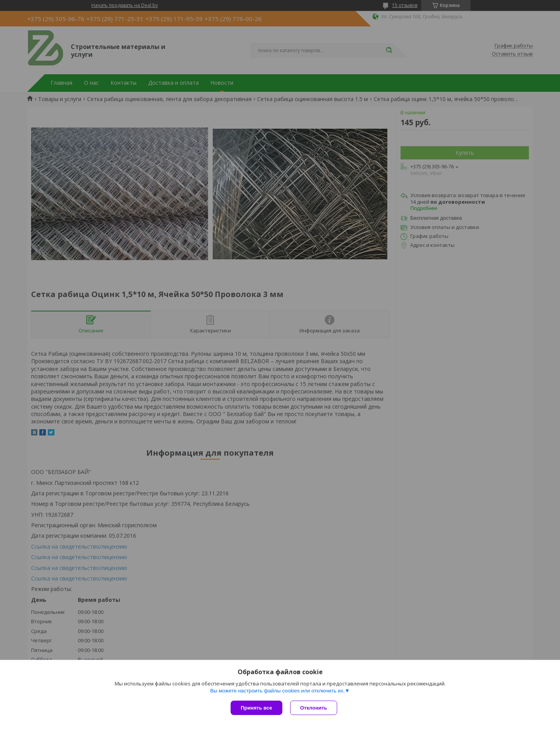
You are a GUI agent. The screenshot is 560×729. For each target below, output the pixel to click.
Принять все (256, 708)
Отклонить (314, 708)
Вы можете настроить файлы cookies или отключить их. (277, 691)
